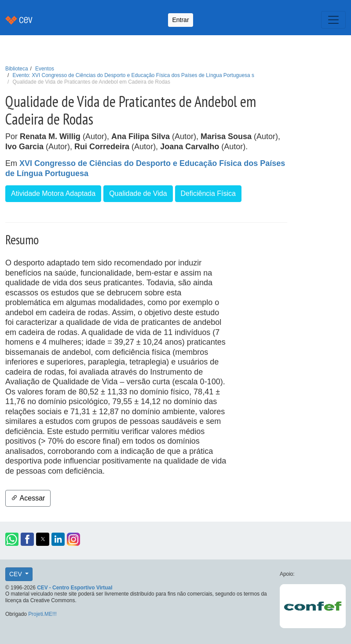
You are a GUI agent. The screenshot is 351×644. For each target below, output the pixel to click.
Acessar (28, 498)
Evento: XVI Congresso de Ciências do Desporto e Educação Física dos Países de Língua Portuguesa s (133, 75)
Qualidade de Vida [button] (138, 193)
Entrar (180, 20)
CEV (16, 574)
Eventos (45, 69)
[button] (12, 539)
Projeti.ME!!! (42, 614)
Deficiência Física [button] (208, 193)
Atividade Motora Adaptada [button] (53, 193)
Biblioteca (17, 69)
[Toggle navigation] (333, 20)
